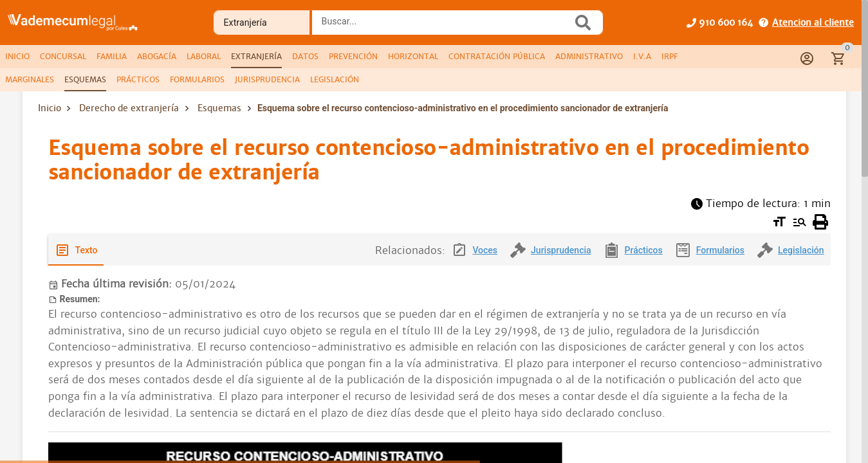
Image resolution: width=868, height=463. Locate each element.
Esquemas (219, 108)
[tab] (17, 57)
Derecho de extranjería (129, 108)
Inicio (50, 108)
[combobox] (445, 26)
